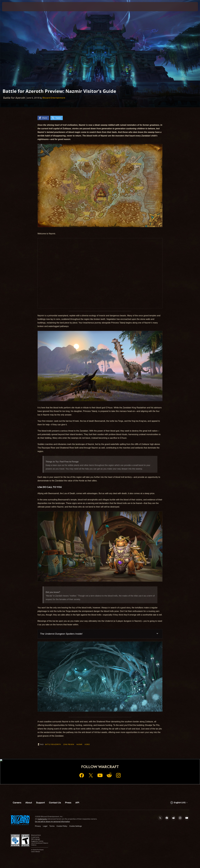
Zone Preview (69, 744)
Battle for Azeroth (53, 744)
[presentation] (11, 7)
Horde (87, 744)
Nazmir (79, 744)
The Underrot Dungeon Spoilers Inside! (61, 634)
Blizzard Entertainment (54, 98)
